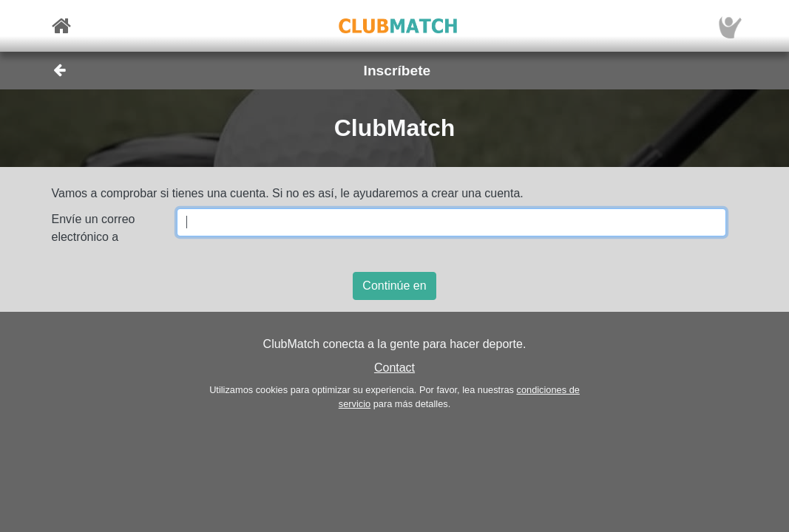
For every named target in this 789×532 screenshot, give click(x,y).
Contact (394, 368)
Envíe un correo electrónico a (94, 228)
